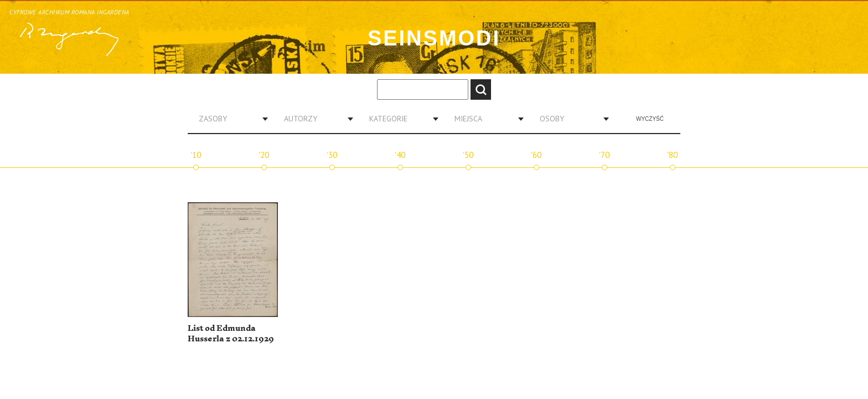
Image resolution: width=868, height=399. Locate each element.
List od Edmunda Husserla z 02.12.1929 (231, 334)
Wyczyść (650, 119)
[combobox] (229, 119)
